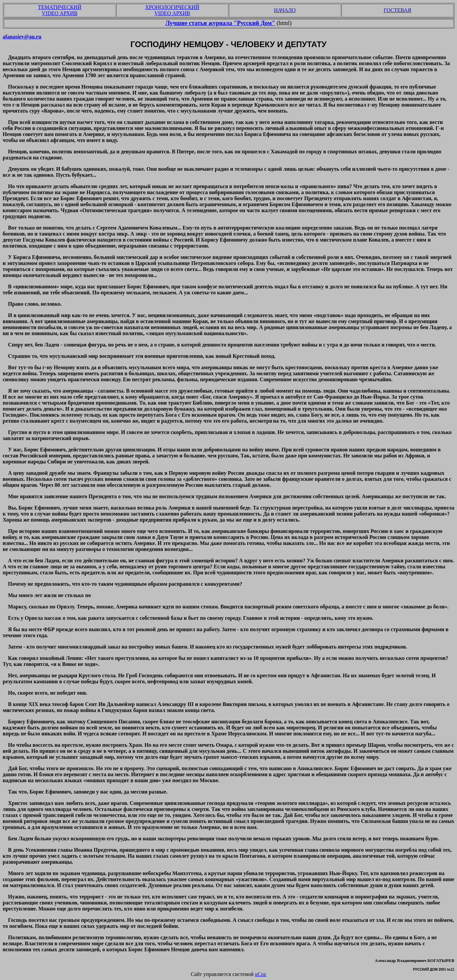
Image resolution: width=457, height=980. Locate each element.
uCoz (261, 974)
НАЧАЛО (285, 10)
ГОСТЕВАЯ (397, 10)
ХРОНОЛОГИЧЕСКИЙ (172, 7)
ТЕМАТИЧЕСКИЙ (60, 7)
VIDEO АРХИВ (60, 13)
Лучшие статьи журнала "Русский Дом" (220, 23)
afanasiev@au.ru (22, 37)
